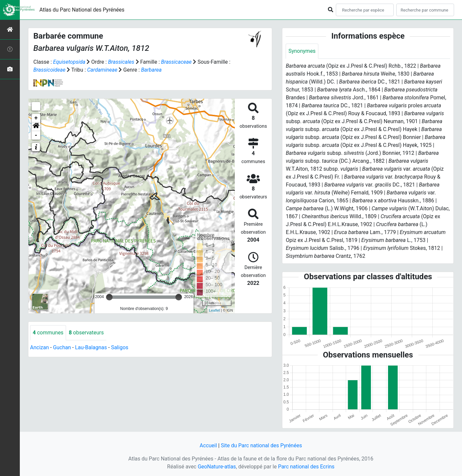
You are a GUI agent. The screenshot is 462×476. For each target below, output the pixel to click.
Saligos (120, 347)
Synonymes (302, 51)
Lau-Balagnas (91, 347)
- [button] (36, 135)
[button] (36, 127)
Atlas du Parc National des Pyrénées (82, 10)
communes (48, 333)
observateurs (86, 333)
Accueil (208, 445)
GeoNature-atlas (217, 467)
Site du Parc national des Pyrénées (262, 445)
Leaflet (214, 310)
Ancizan (39, 347)
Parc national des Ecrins (306, 467)
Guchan (62, 347)
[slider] (109, 297)
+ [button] (36, 118)
